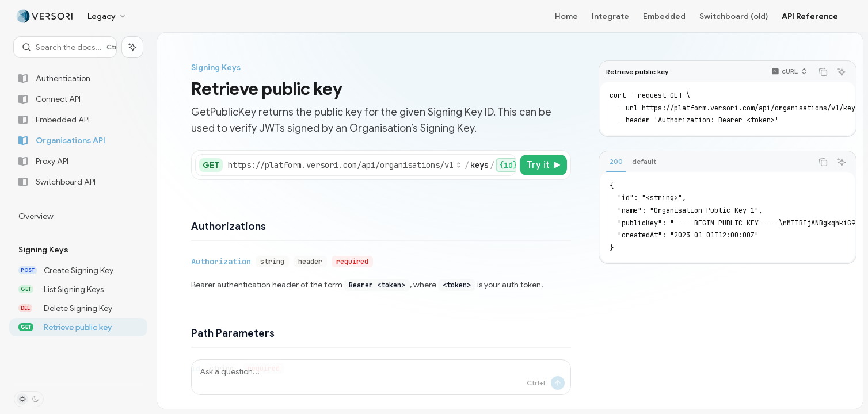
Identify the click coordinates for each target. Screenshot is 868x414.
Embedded (664, 16)
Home (566, 16)
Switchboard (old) (734, 16)
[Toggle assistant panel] (132, 47)
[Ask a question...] (381, 377)
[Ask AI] (842, 72)
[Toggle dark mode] (29, 399)
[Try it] (543, 165)
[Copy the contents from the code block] (823, 72)
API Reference (810, 16)
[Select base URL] (345, 165)
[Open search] (65, 47)
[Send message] (558, 383)
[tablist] (706, 162)
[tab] (616, 162)
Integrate (610, 16)
